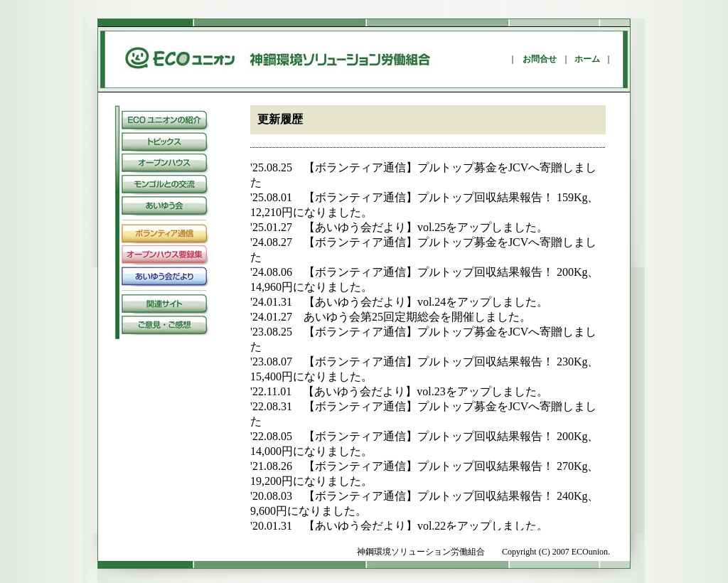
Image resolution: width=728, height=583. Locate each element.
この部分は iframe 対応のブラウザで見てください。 (428, 346)
